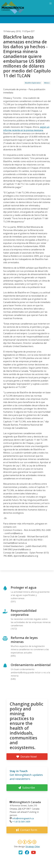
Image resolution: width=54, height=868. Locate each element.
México (47, 83)
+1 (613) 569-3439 (21, 822)
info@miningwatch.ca (23, 818)
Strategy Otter (33, 847)
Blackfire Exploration (33, 83)
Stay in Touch (19, 771)
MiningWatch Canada (27, 802)
